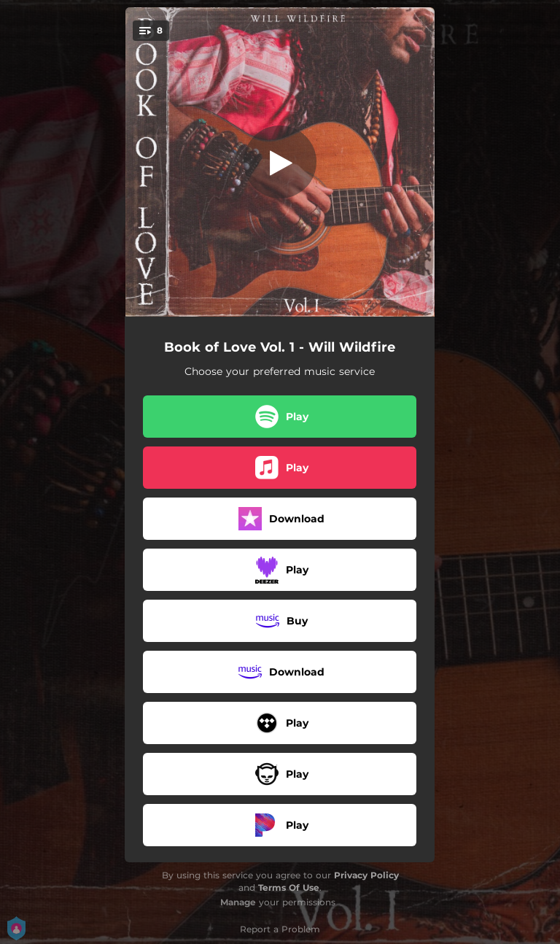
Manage (238, 902)
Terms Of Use (289, 887)
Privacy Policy (366, 875)
